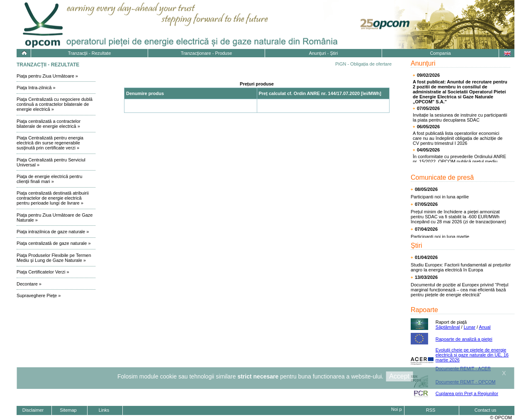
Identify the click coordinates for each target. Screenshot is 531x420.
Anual (485, 327)
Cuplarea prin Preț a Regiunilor (467, 393)
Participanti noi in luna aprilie (440, 197)
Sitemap (68, 410)
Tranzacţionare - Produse (207, 53)
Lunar (470, 327)
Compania (440, 53)
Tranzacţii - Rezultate (90, 53)
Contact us (486, 410)
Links (104, 410)
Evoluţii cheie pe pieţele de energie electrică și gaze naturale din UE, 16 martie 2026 (472, 355)
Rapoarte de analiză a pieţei (464, 339)
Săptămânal (448, 327)
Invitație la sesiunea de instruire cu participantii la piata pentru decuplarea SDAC (460, 117)
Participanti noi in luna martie (440, 237)
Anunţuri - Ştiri (324, 53)
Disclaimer (33, 410)
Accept (399, 376)
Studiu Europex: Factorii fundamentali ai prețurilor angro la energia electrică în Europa (461, 267)
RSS (431, 410)
